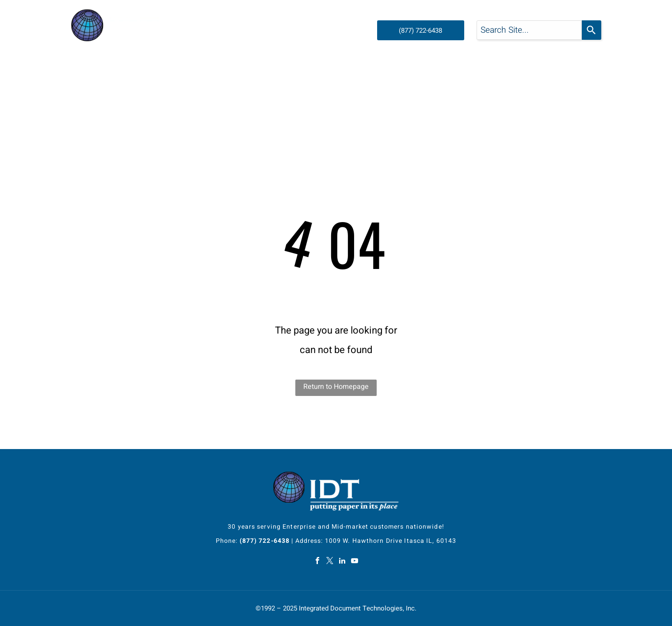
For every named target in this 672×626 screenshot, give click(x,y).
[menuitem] (144, 74)
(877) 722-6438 (265, 541)
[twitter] (330, 562)
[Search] (592, 30)
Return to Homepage (336, 387)
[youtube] (355, 562)
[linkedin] (342, 562)
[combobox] (529, 30)
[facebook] (317, 562)
